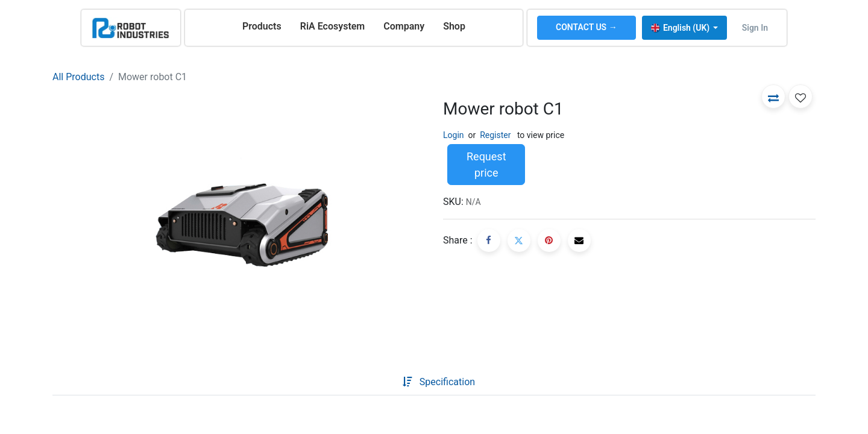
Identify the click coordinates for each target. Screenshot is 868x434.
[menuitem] (262, 27)
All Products (78, 77)
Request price (486, 165)
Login (454, 135)
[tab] (383, 382)
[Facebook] (489, 241)
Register (495, 135)
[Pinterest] (549, 241)
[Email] (579, 241)
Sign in (755, 28)
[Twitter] (519, 241)
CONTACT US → (587, 27)
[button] (773, 96)
